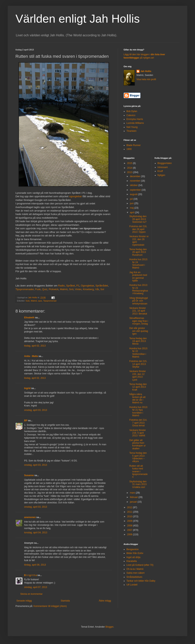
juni (132, 203)
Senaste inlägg (24, 601)
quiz (40, 301)
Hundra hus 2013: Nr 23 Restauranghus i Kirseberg (139, 289)
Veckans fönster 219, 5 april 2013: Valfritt (138, 433)
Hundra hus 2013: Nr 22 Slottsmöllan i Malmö (139, 353)
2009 (130, 521)
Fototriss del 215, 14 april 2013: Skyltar (138, 364)
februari (134, 497)
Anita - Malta (31, 356)
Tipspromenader (25, 289)
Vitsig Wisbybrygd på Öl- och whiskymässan (139, 301)
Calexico (131, 115)
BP (26, 421)
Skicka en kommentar (31, 594)
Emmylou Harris (135, 119)
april (132, 212)
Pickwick (54, 289)
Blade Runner (134, 145)
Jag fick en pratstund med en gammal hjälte (138, 277)
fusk (28, 301)
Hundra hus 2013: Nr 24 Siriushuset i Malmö (139, 264)
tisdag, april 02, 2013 (35, 346)
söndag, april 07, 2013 (36, 587)
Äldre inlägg (105, 601)
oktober (134, 185)
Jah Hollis (146, 71)
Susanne (29, 475)
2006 (130, 534)
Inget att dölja (133, 557)
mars (133, 493)
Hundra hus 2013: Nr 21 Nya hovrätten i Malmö (139, 411)
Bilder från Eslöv (135, 553)
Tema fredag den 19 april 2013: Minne (138, 341)
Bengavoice (133, 549)
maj (132, 208)
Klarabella (132, 561)
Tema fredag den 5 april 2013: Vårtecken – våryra (138, 457)
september (136, 190)
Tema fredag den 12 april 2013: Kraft (138, 387)
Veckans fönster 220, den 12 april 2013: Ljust (138, 375)
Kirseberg (88, 289)
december (135, 176)
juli (132, 199)
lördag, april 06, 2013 (35, 565)
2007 (130, 530)
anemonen (30, 517)
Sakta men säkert (135, 573)
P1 (78, 286)
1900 (129, 149)
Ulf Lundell (132, 585)
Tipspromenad (50, 301)
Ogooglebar (87, 286)
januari (134, 502)
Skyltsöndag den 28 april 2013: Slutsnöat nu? (138, 219)
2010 (130, 517)
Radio (61, 286)
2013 (130, 172)
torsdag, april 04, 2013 (36, 533)
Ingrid (27, 388)
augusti (134, 194)
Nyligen (161, 175)
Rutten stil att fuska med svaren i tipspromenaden (138, 472)
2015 (130, 163)
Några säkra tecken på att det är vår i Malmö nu (137, 398)
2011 (130, 512)
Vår (97, 289)
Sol (102, 289)
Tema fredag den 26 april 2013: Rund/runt (138, 252)
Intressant (163, 167)
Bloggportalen (165, 163)
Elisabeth (29, 318)
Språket (70, 286)
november (135, 181)
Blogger (109, 627)
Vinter (78, 289)
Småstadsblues (134, 577)
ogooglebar (75, 196)
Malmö (64, 289)
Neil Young (132, 127)
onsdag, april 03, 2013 (36, 410)
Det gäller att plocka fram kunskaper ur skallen (137, 444)
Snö (71, 289)
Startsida (65, 601)
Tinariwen (131, 131)
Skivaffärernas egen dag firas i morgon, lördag (139, 321)
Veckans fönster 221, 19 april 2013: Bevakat (138, 311)
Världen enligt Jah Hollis (78, 19)
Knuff (160, 171)
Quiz (45, 289)
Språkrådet (102, 286)
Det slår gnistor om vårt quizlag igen (139, 331)
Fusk (38, 289)
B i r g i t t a (30, 575)
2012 (130, 507)
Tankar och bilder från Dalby (141, 581)
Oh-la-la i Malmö (135, 569)
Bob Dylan (132, 111)
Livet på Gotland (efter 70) (140, 565)
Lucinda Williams (135, 123)
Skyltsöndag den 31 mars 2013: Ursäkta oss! (138, 484)
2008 (130, 526)
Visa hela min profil (146, 79)
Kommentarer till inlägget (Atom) (50, 606)
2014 (130, 168)
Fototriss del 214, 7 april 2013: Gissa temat (138, 423)
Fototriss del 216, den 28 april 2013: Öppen (138, 229)
